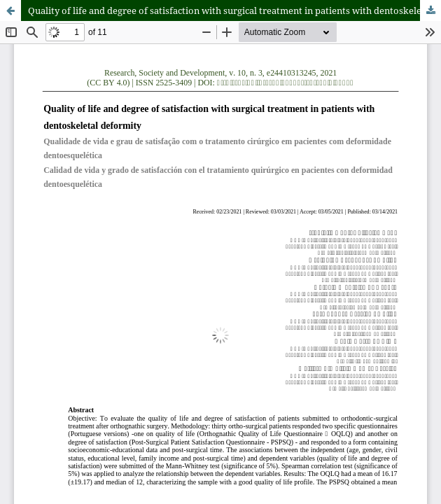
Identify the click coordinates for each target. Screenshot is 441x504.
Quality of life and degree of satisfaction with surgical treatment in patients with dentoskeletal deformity (234, 10)
